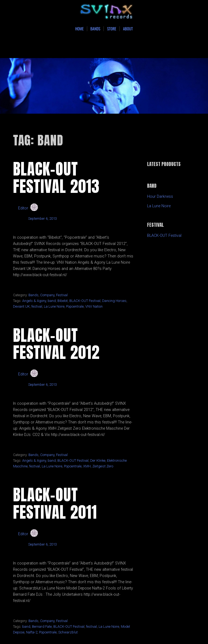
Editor (23, 208)
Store (112, 29)
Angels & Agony (34, 301)
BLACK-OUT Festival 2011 (55, 503)
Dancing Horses (114, 301)
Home (79, 29)
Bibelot (63, 301)
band (52, 301)
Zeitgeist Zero (103, 466)
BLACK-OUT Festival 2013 (56, 177)
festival (37, 306)
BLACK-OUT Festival (85, 301)
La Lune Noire (54, 306)
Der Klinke (98, 460)
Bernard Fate (42, 627)
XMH (87, 466)
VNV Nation (94, 306)
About (128, 29)
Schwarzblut (68, 632)
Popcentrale (75, 306)
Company (47, 295)
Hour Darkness (160, 197)
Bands (95, 29)
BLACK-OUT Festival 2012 (56, 344)
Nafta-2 (32, 632)
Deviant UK (21, 306)
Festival (62, 295)
